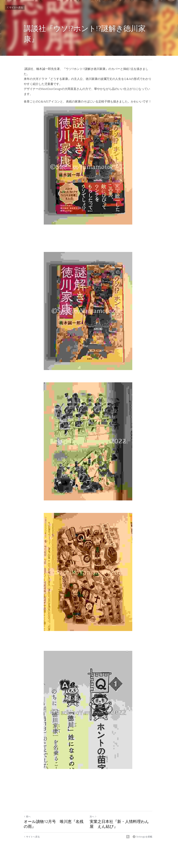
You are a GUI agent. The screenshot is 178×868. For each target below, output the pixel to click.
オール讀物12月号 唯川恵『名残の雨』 (54, 819)
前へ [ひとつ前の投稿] (27, 811)
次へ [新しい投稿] (94, 811)
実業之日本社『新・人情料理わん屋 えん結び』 (122, 819)
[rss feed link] (130, 832)
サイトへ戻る (15, 7)
